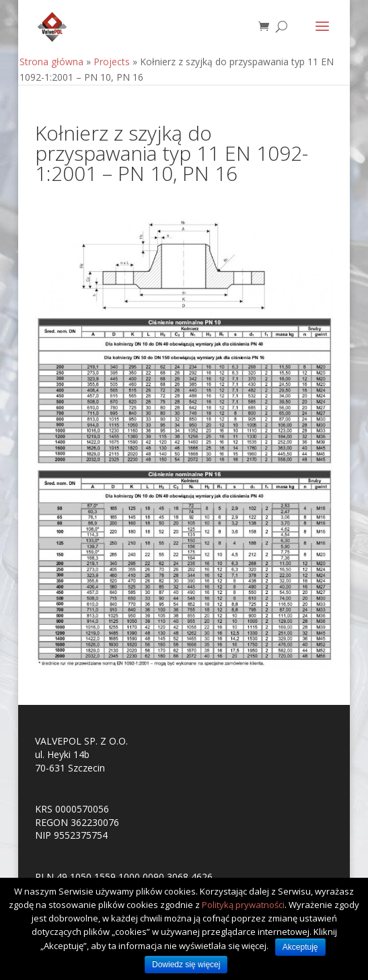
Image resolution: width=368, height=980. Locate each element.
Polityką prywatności (243, 905)
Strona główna (51, 62)
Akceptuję (300, 947)
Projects (112, 62)
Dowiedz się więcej (186, 965)
